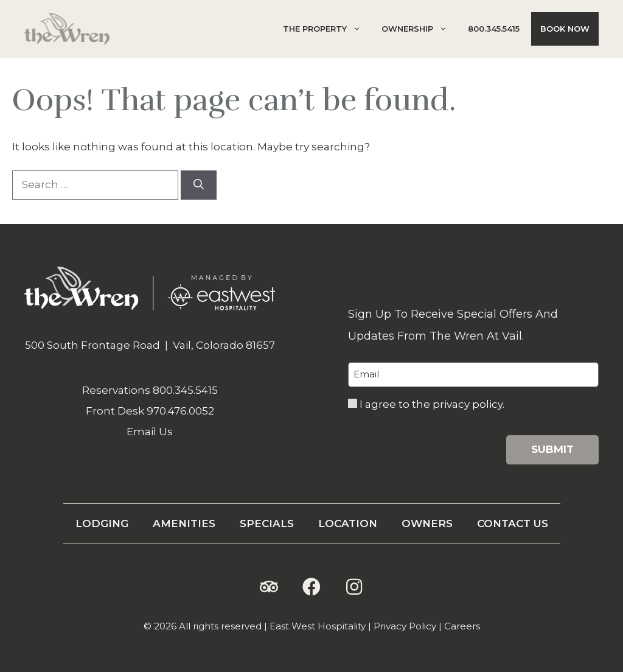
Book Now (565, 29)
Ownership (419, 29)
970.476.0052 (180, 411)
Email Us (150, 432)
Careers (462, 626)
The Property (326, 29)
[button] (269, 587)
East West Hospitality (318, 626)
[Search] (199, 185)
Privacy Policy (405, 626)
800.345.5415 (494, 29)
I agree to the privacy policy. (432, 404)
